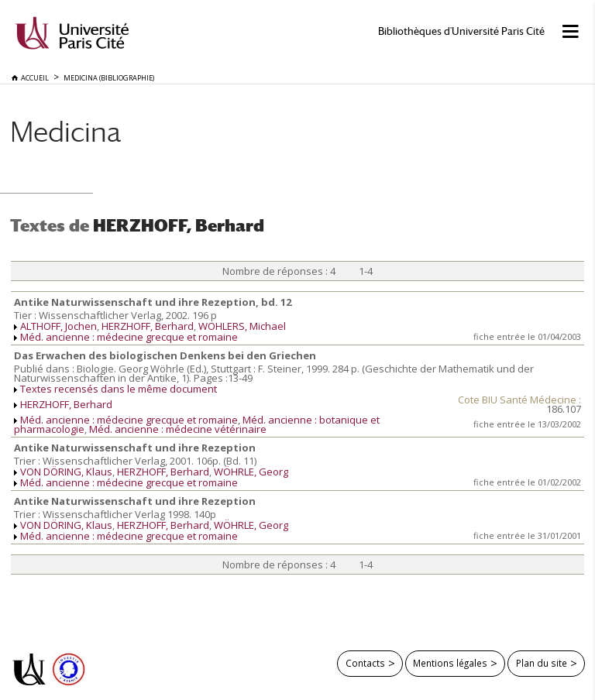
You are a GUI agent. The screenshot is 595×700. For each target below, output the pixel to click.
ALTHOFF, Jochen (58, 326)
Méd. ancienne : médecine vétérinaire (178, 429)
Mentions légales (450, 663)
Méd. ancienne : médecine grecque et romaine (129, 337)
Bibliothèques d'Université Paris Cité (461, 31)
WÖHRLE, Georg (251, 472)
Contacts (365, 663)
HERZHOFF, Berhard (148, 326)
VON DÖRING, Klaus (66, 472)
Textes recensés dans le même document (119, 389)
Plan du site (542, 663)
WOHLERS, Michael (242, 326)
